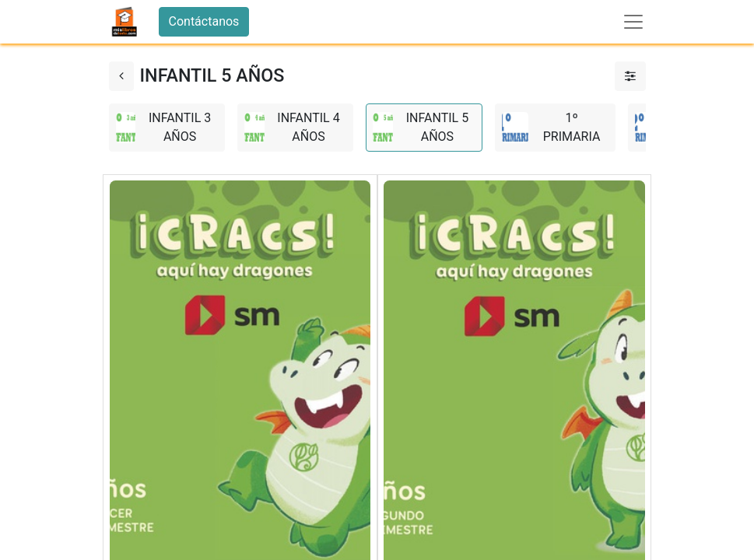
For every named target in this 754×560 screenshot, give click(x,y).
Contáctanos (204, 21)
